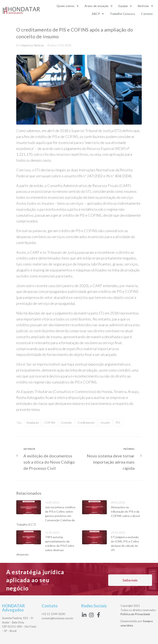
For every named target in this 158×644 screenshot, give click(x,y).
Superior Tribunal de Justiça (93, 131)
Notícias (39, 45)
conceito (66, 423)
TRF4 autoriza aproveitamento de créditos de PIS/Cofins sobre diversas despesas (45, 546)
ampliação (33, 423)
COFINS (79, 137)
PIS (118, 423)
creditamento (86, 423)
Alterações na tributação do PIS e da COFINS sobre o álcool (125, 511)
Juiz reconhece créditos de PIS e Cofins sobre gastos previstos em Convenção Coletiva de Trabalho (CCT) (46, 516)
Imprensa (27, 45)
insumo (105, 423)
